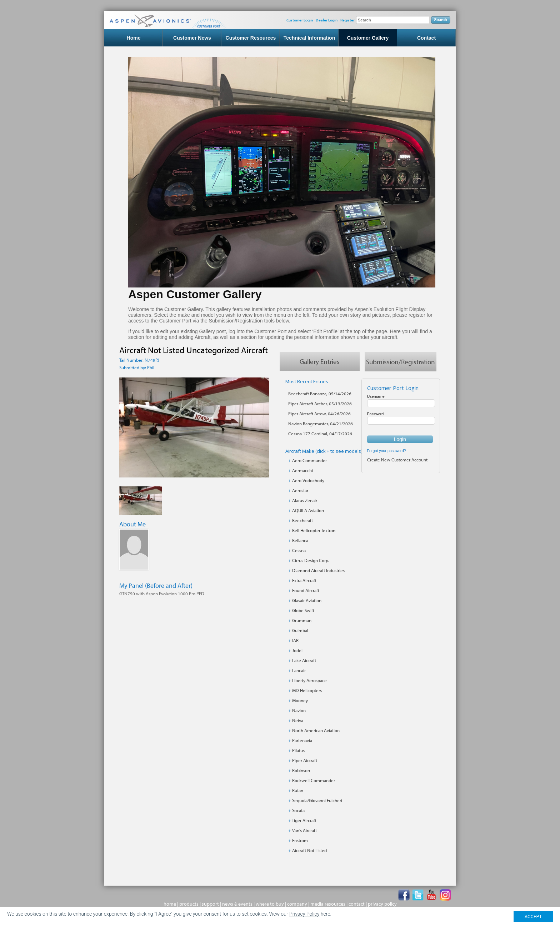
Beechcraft (302, 520)
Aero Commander (309, 460)
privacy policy (382, 904)
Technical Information (309, 38)
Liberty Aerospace (309, 680)
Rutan (298, 790)
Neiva (298, 720)
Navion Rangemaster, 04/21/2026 (321, 424)
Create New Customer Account (397, 460)
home (170, 904)
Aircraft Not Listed (309, 850)
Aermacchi (302, 470)
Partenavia (302, 740)
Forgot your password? (387, 451)
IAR (295, 640)
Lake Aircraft (304, 660)
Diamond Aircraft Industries (318, 570)
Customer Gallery (368, 38)
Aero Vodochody (308, 480)
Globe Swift (303, 610)
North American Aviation (316, 730)
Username (376, 396)
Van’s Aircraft (304, 830)
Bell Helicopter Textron (314, 530)
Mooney (300, 700)
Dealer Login (327, 20)
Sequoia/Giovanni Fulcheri (317, 800)
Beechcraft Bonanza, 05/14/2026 (320, 394)
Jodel (297, 650)
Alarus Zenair (305, 500)
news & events (237, 904)
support (210, 904)
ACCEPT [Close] (533, 917)
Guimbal (300, 630)
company (297, 904)
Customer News (192, 38)
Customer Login (300, 20)
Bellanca (300, 540)
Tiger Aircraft (304, 820)
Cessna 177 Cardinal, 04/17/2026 (320, 434)
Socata (298, 810)
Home (134, 38)
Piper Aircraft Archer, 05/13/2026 (320, 404)
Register (347, 20)
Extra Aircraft (304, 580)
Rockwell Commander (314, 780)
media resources (328, 904)
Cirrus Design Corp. (311, 560)
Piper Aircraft (305, 760)
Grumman (302, 620)
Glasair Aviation (307, 600)
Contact (426, 38)
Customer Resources (251, 38)
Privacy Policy (304, 914)
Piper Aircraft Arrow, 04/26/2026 (319, 414)
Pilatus (298, 750)
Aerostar (300, 490)
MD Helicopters (307, 690)
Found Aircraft (306, 590)
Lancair (299, 670)
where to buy (270, 904)
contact (357, 904)
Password (376, 414)
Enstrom (300, 840)
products (189, 904)
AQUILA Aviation (308, 510)
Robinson (301, 770)
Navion (299, 710)
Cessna (299, 550)
